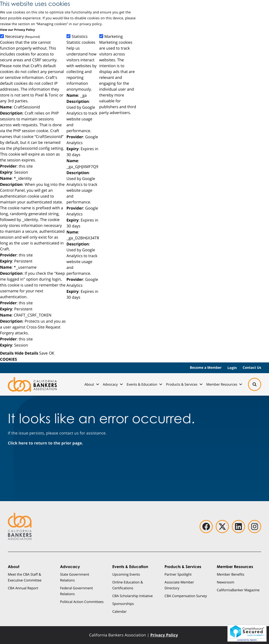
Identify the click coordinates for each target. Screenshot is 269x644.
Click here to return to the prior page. (45, 443)
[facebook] (206, 527)
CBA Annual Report (23, 588)
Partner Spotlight (178, 574)
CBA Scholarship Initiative (133, 596)
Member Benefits (230, 574)
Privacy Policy (164, 635)
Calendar (119, 611)
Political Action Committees (82, 602)
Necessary (22, 37)
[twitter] (222, 527)
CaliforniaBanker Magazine (238, 590)
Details (7, 353)
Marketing (114, 37)
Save (43, 353)
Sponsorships (123, 604)
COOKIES (8, 359)
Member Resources (224, 384)
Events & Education (144, 384)
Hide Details (26, 353)
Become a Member (206, 368)
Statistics (80, 37)
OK (52, 353)
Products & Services (184, 384)
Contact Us (252, 368)
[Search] (255, 384)
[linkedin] (238, 527)
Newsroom (225, 582)
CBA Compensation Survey (186, 596)
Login (232, 368)
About (92, 384)
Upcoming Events (126, 574)
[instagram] (255, 527)
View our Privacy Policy (17, 30)
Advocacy (113, 384)
